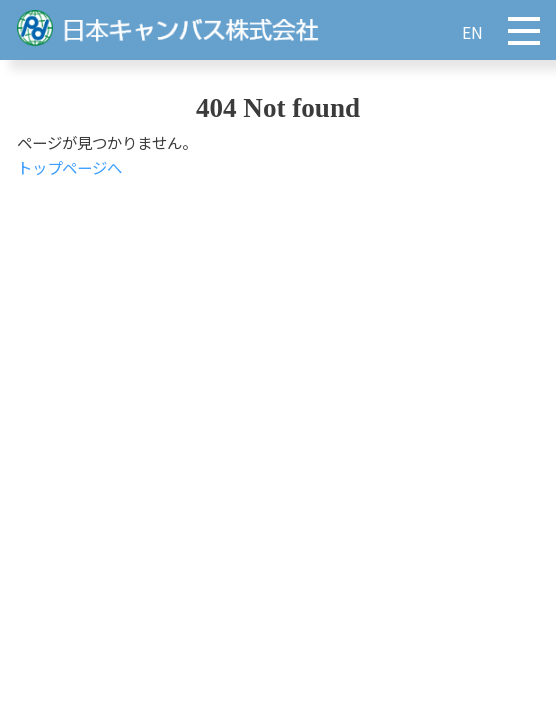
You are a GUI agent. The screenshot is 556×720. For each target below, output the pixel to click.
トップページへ (69, 167)
